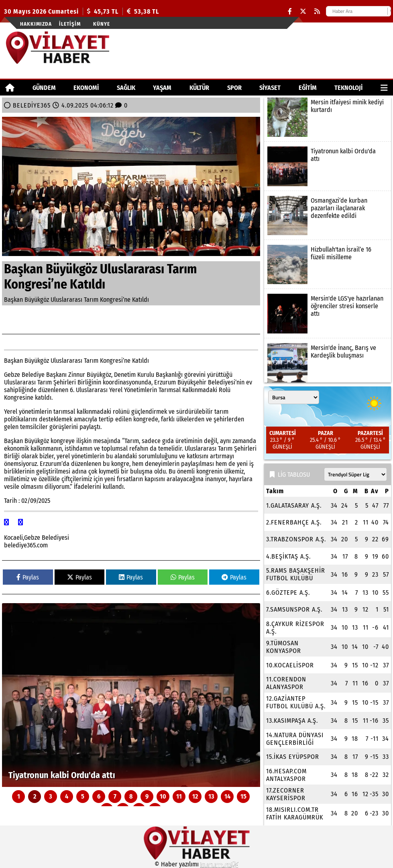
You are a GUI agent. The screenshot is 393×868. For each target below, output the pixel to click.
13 (211, 796)
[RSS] (317, 11)
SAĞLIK (126, 88)
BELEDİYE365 (32, 105)
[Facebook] (290, 11)
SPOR (234, 88)
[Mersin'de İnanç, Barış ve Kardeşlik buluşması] (328, 363)
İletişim (70, 24)
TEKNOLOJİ (348, 88)
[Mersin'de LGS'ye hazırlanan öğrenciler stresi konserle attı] (328, 313)
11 (179, 796)
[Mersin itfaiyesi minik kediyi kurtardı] (328, 117)
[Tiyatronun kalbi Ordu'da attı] (131, 695)
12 (195, 796)
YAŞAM (162, 88)
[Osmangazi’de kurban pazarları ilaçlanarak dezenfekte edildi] (328, 215)
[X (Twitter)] (303, 11)
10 (163, 796)
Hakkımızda (36, 24)
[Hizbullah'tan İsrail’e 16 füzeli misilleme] (328, 264)
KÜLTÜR (199, 88)
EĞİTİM (308, 88)
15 (243, 796)
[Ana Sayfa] (10, 88)
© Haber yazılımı (197, 864)
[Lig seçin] (355, 474)
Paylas (28, 577)
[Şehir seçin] (294, 397)
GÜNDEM (44, 88)
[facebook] (7, 522)
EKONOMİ (86, 88)
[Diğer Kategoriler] (384, 88)
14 (227, 796)
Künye (102, 24)
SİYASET (270, 88)
